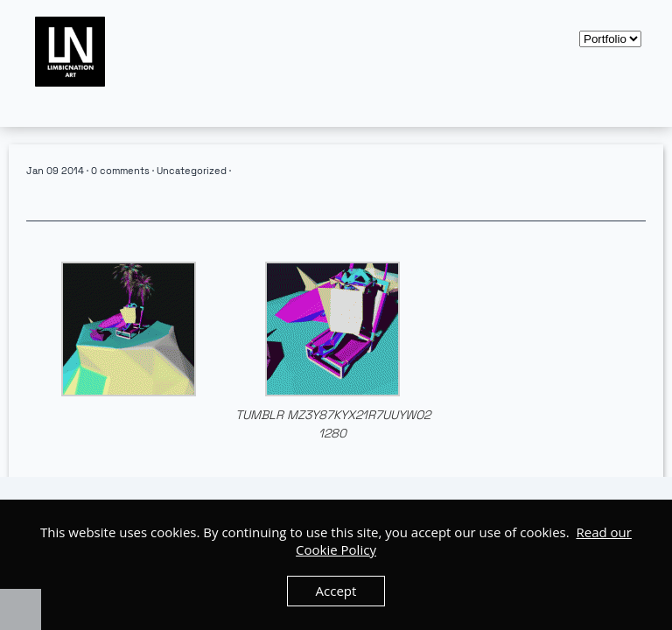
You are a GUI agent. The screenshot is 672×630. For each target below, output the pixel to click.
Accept (336, 591)
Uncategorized (192, 171)
